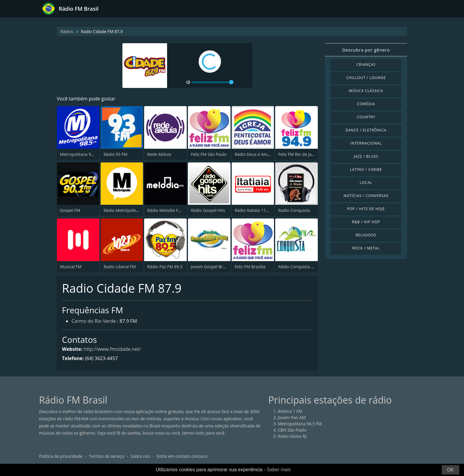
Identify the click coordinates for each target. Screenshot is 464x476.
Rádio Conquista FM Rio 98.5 (306, 267)
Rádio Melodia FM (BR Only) (174, 210)
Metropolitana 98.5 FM (82, 154)
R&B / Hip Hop (366, 222)
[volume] (213, 82)
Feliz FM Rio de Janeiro (300, 154)
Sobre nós (141, 456)
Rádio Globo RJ (292, 437)
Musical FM (71, 267)
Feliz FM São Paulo (209, 154)
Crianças (366, 65)
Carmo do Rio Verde (94, 321)
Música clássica (366, 91)
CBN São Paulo (292, 430)
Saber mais (279, 470)
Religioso (366, 235)
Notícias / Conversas (366, 196)
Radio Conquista (294, 210)
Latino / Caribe (366, 169)
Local (366, 183)
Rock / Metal (366, 248)
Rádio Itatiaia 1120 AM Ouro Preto (268, 210)
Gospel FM (70, 210)
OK (450, 470)
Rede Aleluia (159, 154)
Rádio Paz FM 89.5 (165, 267)
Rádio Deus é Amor (253, 154)
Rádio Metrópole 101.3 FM (129, 210)
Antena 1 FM (290, 411)
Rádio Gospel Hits (208, 210)
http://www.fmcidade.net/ (112, 349)
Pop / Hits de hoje (366, 209)
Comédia (366, 104)
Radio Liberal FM (120, 267)
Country (366, 117)
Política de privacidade (61, 456)
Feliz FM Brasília (250, 267)
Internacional (366, 143)
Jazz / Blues (366, 156)
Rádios (67, 31)
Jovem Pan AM (292, 418)
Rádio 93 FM (116, 154)
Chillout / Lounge (366, 78)
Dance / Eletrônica (366, 130)
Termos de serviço (107, 456)
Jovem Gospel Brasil (210, 267)
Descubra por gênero (366, 50)
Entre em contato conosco (182, 456)
